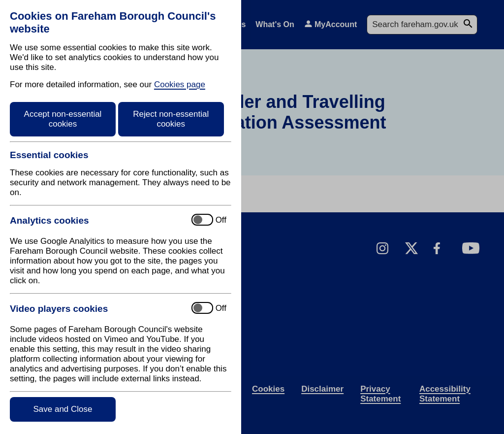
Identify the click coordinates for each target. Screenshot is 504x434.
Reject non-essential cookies (171, 119)
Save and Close (63, 409)
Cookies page (180, 84)
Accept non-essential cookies (63, 119)
